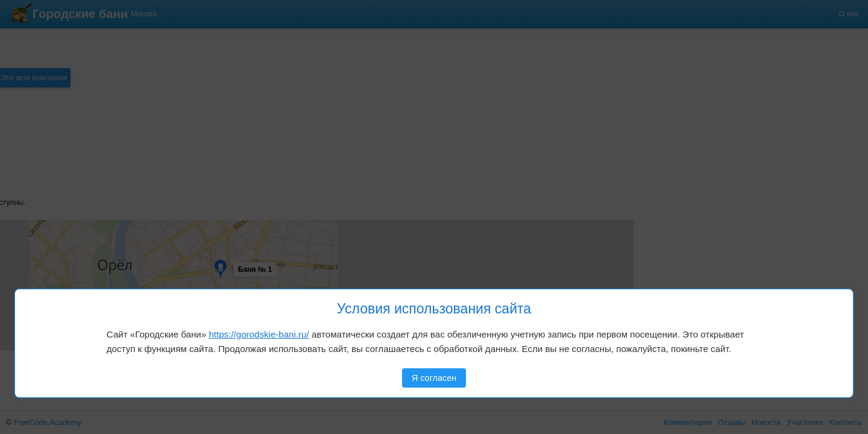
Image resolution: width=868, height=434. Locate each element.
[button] (49, 241)
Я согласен (434, 378)
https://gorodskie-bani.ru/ (259, 334)
